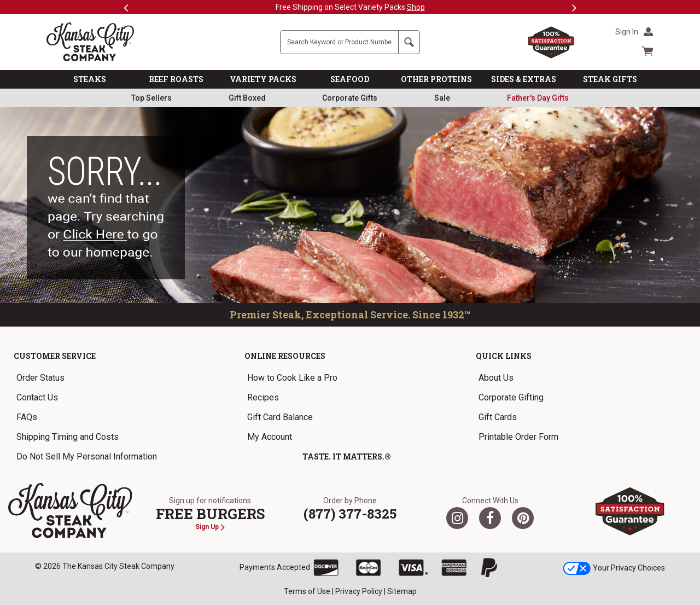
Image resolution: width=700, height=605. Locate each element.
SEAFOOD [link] (350, 79)
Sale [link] (442, 98)
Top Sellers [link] (151, 98)
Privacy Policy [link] (359, 591)
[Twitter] (457, 518)
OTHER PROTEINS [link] (436, 79)
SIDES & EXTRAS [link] (524, 79)
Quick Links (504, 356)
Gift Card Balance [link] (280, 417)
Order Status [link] (40, 378)
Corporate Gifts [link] (350, 98)
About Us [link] (496, 378)
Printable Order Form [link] (518, 437)
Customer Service (55, 356)
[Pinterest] (523, 518)
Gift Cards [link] (498, 417)
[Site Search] (339, 42)
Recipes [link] (263, 397)
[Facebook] (490, 518)
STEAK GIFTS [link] (610, 79)
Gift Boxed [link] (247, 98)
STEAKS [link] (90, 79)
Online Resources (285, 356)
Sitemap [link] (402, 591)
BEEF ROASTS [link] (176, 79)
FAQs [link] (27, 417)
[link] (538, 98)
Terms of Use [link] (307, 591)
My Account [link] (270, 437)
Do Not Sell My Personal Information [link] (87, 456)
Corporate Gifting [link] (511, 397)
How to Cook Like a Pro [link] (292, 378)
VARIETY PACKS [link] (263, 79)
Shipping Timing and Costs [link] (68, 437)
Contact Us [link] (37, 397)
